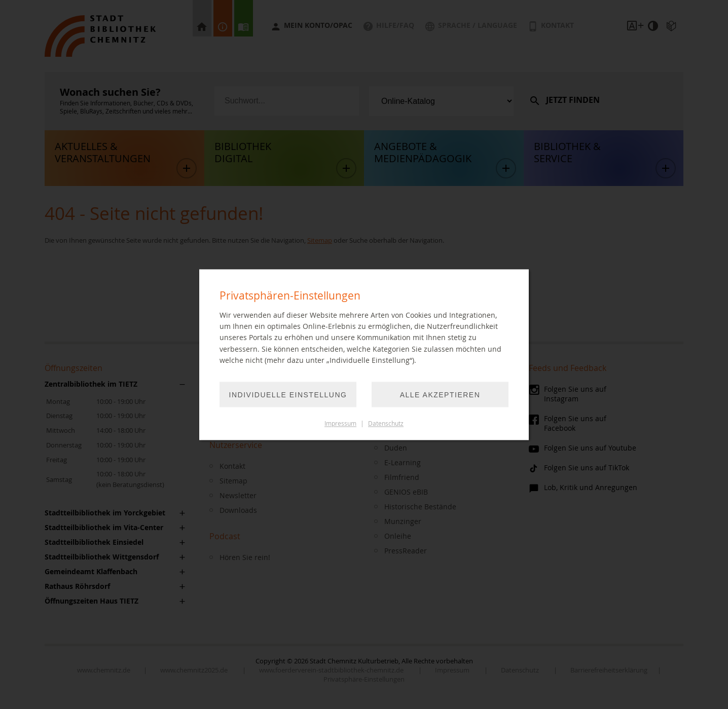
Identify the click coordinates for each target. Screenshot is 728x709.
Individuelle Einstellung (288, 395)
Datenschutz (386, 423)
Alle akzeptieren (440, 395)
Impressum (340, 423)
